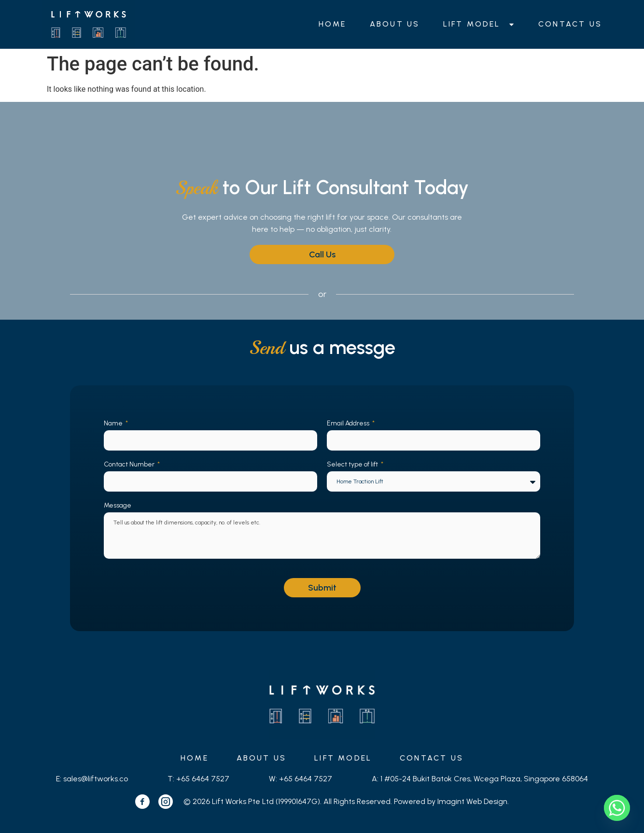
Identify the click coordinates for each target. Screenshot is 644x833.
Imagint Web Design (472, 801)
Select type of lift (353, 464)
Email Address (349, 423)
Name (114, 423)
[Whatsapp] (617, 808)
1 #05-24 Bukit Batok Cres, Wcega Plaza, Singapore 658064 (484, 779)
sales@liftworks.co (96, 779)
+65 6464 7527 (203, 779)
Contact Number (130, 464)
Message (118, 505)
